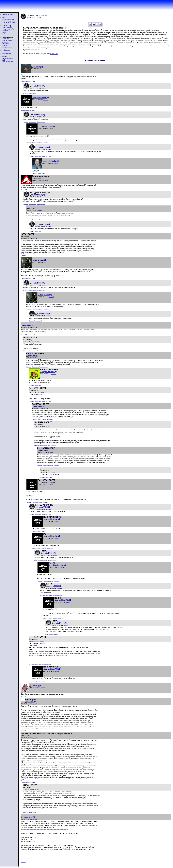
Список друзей (7, 40)
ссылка (44, 69)
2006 (30, 17)
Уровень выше (32, 93)
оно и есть (54, 54)
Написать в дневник (9, 21)
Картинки (5, 44)
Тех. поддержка (8, 61)
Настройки (6, 39)
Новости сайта (7, 27)
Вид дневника (7, 47)
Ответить (23, 81)
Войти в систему (7, 15)
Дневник (5, 42)
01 (33, 17)
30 (34, 17)
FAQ (4, 60)
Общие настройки (8, 29)
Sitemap (5, 31)
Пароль (5, 45)
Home (3, 18)
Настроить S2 (6, 53)
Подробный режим (10, 23)
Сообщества (6, 50)
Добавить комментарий (95, 61)
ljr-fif (4, 34)
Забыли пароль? (8, 58)
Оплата (5, 32)
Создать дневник (8, 19)
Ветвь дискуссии (30, 81)
